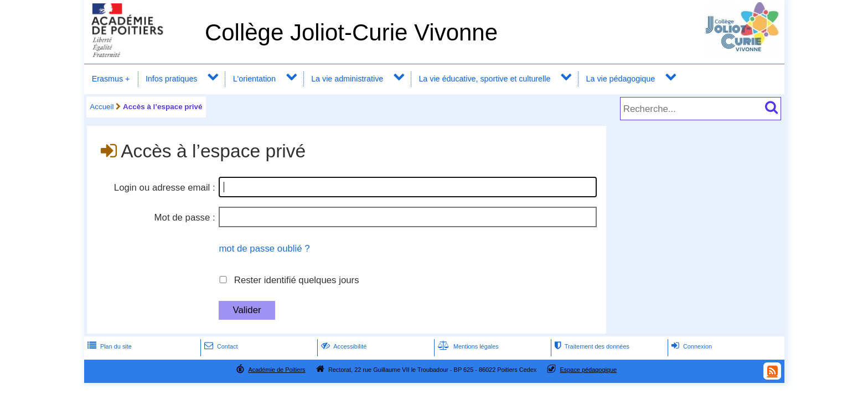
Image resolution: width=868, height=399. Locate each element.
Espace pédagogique (589, 370)
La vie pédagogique (621, 79)
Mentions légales (467, 346)
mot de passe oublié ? (264, 249)
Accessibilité (343, 346)
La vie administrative (347, 79)
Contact (220, 346)
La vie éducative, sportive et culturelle (484, 79)
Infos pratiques (172, 79)
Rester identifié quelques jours (297, 280)
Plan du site (108, 346)
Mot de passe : (185, 218)
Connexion (691, 346)
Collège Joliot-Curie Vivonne (351, 32)
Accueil (102, 107)
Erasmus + (111, 79)
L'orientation (254, 79)
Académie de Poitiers (277, 370)
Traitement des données (591, 346)
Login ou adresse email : (165, 188)
